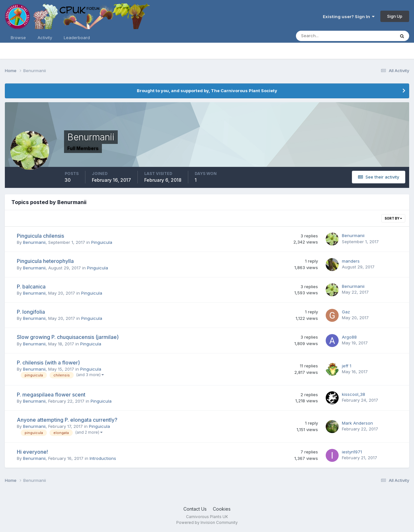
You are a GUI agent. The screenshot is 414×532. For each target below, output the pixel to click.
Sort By (393, 218)
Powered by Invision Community (207, 522)
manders (351, 261)
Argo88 (349, 337)
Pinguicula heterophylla (45, 261)
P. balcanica (31, 287)
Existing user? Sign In (349, 16)
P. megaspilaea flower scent (51, 395)
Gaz (346, 312)
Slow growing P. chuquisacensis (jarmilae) (68, 337)
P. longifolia (31, 312)
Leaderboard (77, 38)
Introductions (103, 458)
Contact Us (195, 509)
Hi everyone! (32, 452)
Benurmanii (34, 242)
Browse (18, 38)
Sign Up (395, 16)
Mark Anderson (357, 423)
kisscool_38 (354, 394)
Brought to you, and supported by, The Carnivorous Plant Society (207, 91)
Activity (45, 38)
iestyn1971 (352, 452)
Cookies (222, 509)
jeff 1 (347, 366)
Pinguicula (102, 242)
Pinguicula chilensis (40, 236)
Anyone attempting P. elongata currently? (67, 420)
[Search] (324, 36)
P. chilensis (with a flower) (48, 363)
